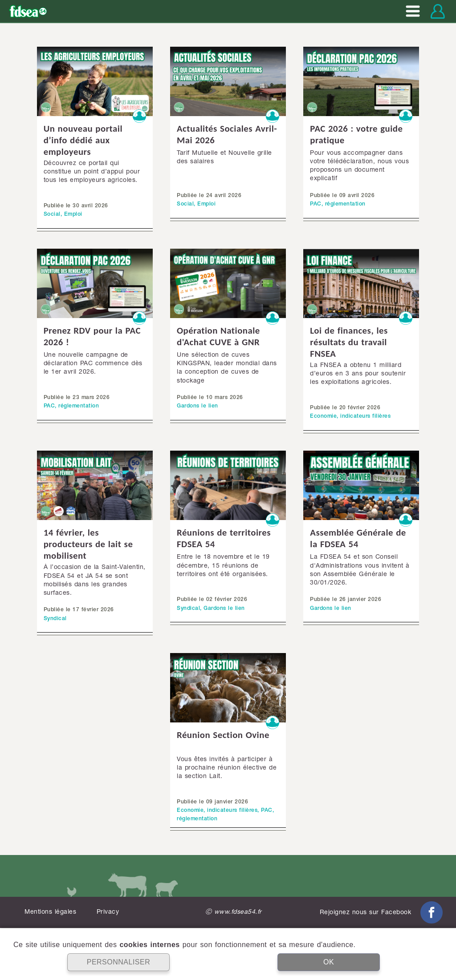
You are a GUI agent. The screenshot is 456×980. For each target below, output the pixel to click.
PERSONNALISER (119, 962)
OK (329, 962)
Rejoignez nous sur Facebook (381, 913)
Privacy (108, 912)
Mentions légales (50, 912)
